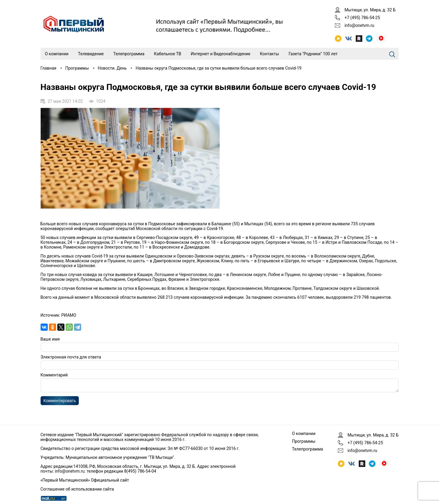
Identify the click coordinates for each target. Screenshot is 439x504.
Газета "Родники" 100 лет (313, 54)
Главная (48, 68)
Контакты (269, 54)
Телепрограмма (129, 54)
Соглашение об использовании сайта (77, 489)
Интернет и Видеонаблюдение (221, 54)
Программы (77, 68)
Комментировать (60, 402)
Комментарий (54, 375)
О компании (57, 54)
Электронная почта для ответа (71, 357)
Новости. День (112, 68)
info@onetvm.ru (359, 25)
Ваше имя (50, 339)
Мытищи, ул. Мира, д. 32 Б (370, 10)
